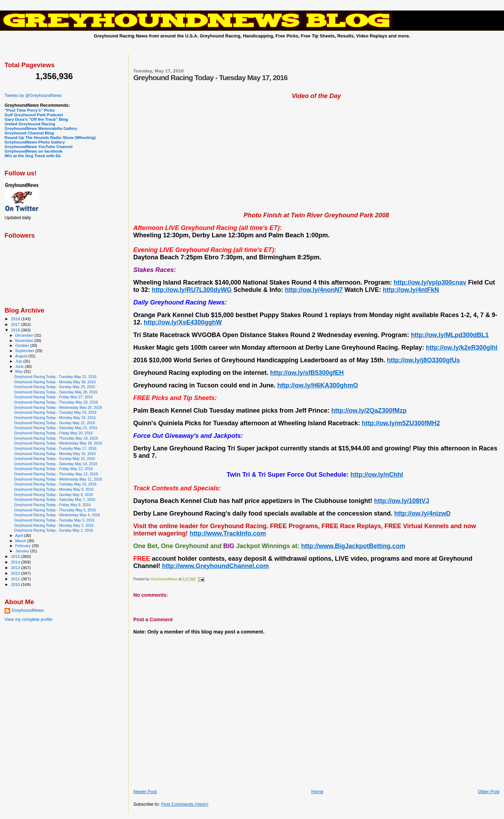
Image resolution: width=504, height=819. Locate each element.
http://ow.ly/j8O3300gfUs (423, 360)
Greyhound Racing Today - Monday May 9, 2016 (54, 489)
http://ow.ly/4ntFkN (411, 290)
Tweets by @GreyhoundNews (33, 96)
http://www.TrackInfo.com (228, 533)
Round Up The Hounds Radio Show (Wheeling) (50, 137)
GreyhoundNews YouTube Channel (38, 146)
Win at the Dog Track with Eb (33, 156)
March (21, 541)
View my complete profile (29, 619)
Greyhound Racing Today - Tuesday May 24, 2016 (55, 412)
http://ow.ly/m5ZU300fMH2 (401, 423)
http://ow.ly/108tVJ (402, 501)
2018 (16, 319)
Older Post (489, 792)
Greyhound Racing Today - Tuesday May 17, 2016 (55, 448)
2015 (16, 556)
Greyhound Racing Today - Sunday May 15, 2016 (55, 458)
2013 (16, 568)
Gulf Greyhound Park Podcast (34, 115)
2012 (16, 573)
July (19, 361)
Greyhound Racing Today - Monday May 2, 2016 (54, 525)
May (20, 371)
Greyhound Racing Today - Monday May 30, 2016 (55, 382)
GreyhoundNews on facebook (33, 151)
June (20, 366)
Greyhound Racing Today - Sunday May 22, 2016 (55, 423)
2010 (16, 584)
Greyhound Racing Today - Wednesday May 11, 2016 (58, 479)
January (23, 551)
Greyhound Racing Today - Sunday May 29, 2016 (55, 387)
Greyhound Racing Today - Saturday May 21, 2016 (56, 428)
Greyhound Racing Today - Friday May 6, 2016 (52, 505)
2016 (16, 330)
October (23, 345)
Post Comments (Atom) (185, 804)
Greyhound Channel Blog (29, 133)
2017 (16, 324)
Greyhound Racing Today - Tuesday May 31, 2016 (55, 377)
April (20, 535)
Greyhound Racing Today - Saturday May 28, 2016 (56, 392)
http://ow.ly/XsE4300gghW (183, 322)
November (25, 341)
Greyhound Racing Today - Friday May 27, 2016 (53, 397)
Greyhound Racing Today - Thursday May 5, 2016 (55, 510)
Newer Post (145, 792)
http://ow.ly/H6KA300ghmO (317, 385)
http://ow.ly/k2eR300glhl (462, 348)
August (22, 356)
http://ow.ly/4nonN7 (314, 290)
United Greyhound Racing (30, 124)
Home (317, 792)
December (25, 335)
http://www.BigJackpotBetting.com (353, 546)
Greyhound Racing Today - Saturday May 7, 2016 (55, 499)
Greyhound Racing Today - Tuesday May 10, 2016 (55, 484)
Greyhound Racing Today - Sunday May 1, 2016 (54, 530)
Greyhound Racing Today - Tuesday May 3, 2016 (54, 520)
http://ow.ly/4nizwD (422, 513)
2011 (16, 579)
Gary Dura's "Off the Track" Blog (36, 119)
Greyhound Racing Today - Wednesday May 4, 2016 (57, 515)
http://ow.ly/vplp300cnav (430, 282)
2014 (16, 562)
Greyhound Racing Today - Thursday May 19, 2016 (56, 438)
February (24, 546)
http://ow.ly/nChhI (377, 475)
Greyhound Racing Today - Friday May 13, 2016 (53, 469)
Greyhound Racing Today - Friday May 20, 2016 (53, 433)
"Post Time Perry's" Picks (30, 110)
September (26, 351)
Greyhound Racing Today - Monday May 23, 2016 (55, 418)
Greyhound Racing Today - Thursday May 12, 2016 (56, 474)
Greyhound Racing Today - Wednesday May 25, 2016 (58, 407)
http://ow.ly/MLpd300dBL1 (450, 335)
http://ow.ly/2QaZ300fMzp (369, 411)
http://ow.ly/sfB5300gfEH (307, 373)
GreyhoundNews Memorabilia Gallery (41, 128)
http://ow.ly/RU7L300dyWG (192, 290)
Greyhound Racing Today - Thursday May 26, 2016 (56, 402)
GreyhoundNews (28, 610)
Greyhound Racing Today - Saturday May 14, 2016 (56, 464)
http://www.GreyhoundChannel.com (215, 566)
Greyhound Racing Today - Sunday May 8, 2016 (54, 495)
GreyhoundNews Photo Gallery (35, 142)
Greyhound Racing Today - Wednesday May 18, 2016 (58, 443)
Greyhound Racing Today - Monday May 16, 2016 (55, 454)
